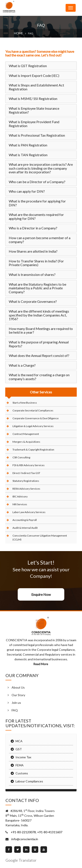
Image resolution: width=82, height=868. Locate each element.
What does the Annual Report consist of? (39, 355)
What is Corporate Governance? (33, 301)
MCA (19, 741)
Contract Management (26, 434)
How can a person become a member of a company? (40, 240)
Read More (41, 664)
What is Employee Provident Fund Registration (34, 124)
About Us (18, 687)
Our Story (18, 695)
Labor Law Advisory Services (29, 512)
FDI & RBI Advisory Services (29, 465)
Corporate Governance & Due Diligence (36, 418)
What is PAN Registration (28, 145)
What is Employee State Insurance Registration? (34, 110)
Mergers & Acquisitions (26, 442)
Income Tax (23, 757)
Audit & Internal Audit (25, 528)
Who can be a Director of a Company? (37, 182)
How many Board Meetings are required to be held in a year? (41, 330)
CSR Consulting (21, 457)
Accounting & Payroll (25, 520)
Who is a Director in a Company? (33, 228)
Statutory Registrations (26, 481)
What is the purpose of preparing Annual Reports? (39, 344)
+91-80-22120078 (23, 832)
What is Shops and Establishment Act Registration (36, 87)
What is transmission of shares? (32, 274)
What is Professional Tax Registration (37, 135)
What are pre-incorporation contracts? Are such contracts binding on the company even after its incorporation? (41, 168)
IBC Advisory (20, 496)
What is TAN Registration (28, 155)
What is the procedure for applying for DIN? (37, 203)
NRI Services (20, 504)
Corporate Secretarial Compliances (33, 410)
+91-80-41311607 (49, 832)
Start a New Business (25, 403)
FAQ (15, 710)
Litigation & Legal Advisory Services (33, 426)
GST (19, 749)
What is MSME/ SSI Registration (33, 99)
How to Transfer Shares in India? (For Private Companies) (36, 263)
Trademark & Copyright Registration (33, 450)
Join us (16, 703)
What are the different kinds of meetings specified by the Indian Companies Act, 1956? (39, 315)
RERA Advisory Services (26, 489)
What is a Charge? (22, 365)
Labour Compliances (29, 781)
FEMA (20, 765)
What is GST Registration (28, 66)
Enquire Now (41, 594)
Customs (22, 773)
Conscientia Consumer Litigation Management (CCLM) (40, 538)
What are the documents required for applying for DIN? (36, 216)
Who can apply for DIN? (27, 191)
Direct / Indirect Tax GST (26, 473)
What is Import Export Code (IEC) (34, 75)
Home (19, 33)
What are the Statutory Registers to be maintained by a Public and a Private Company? (38, 288)
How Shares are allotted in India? (33, 251)
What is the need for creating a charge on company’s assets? (39, 377)
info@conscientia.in (24, 839)
